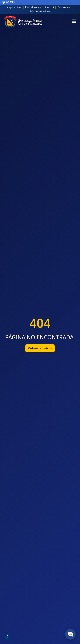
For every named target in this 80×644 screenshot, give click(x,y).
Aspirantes (14, 7)
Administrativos (40, 11)
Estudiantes (33, 7)
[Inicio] (23, 22)
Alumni (49, 7)
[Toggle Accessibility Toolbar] (7, 637)
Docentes (64, 7)
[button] (74, 22)
